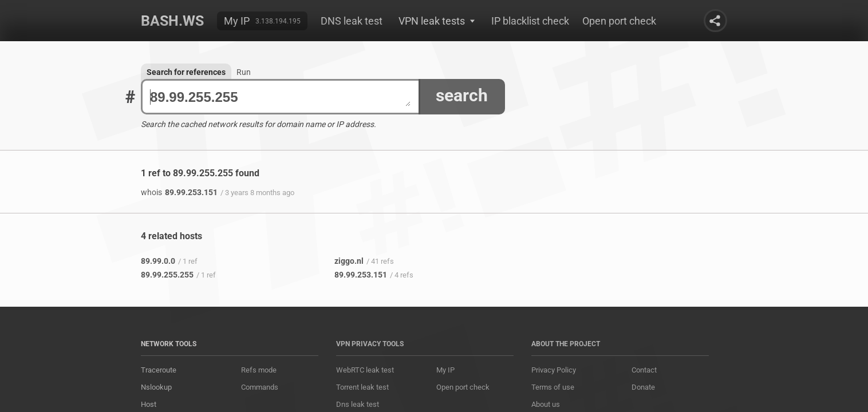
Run (244, 72)
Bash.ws (172, 21)
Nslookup (156, 387)
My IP (237, 21)
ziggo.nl (349, 261)
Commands (260, 387)
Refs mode (259, 370)
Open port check (619, 21)
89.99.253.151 (179, 192)
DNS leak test (352, 21)
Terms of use (553, 387)
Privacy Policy (554, 370)
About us (546, 404)
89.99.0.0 (158, 261)
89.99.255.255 (280, 97)
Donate (643, 387)
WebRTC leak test (365, 370)
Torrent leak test (362, 387)
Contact (644, 370)
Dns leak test (358, 404)
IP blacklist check (530, 21)
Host (149, 404)
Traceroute (159, 370)
